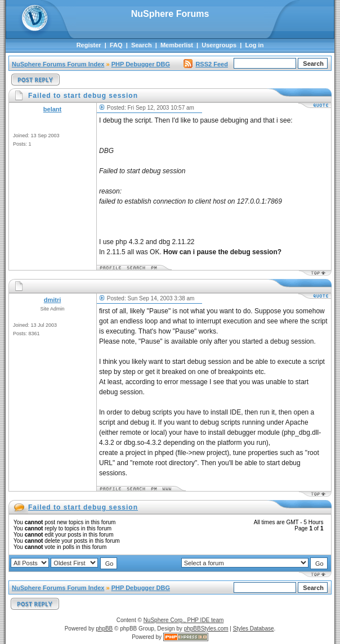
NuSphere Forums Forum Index (58, 64)
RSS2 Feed (205, 64)
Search (142, 45)
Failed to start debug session (83, 507)
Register (89, 45)
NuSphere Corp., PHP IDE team (184, 620)
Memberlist (177, 45)
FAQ (116, 45)
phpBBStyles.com (206, 629)
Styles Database (254, 629)
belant (52, 109)
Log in (254, 45)
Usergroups (219, 45)
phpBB (104, 629)
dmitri (53, 300)
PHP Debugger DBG (141, 64)
